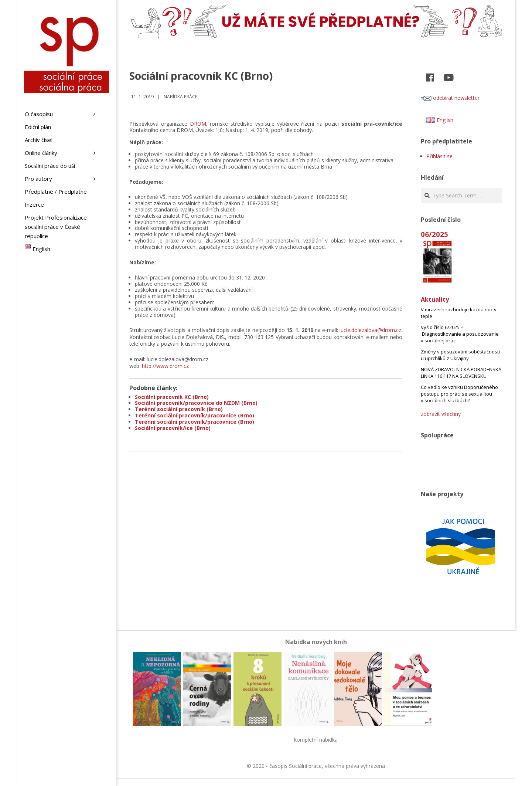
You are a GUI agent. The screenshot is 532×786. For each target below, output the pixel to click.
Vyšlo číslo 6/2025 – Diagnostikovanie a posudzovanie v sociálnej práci (460, 334)
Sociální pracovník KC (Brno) (172, 397)
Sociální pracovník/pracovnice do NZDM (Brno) (196, 403)
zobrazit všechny (441, 414)
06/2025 (434, 234)
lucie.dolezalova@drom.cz (370, 330)
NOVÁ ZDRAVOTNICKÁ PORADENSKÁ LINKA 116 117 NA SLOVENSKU (461, 373)
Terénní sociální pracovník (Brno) (179, 409)
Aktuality (435, 299)
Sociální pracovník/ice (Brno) (173, 428)
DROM (198, 124)
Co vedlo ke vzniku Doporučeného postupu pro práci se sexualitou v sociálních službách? (459, 394)
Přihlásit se (439, 156)
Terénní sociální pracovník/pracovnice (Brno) (195, 415)
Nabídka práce (180, 97)
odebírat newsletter (450, 98)
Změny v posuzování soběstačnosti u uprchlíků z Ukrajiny (460, 355)
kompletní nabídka (316, 740)
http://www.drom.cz (165, 366)
